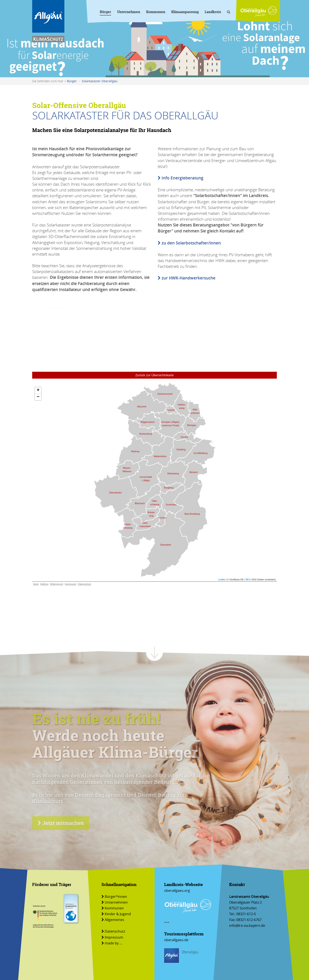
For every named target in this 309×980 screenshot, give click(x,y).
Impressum (112, 937)
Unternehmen (129, 12)
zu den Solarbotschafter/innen (189, 243)
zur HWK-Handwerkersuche (187, 278)
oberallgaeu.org (177, 890)
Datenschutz (113, 931)
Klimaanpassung (185, 12)
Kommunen (156, 12)
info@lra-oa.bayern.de (247, 925)
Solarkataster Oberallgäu (100, 81)
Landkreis (213, 12)
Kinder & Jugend (116, 914)
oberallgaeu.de (176, 940)
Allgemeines (113, 920)
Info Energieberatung (181, 178)
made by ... (112, 943)
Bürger (105, 12)
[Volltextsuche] (229, 13)
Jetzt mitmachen (61, 823)
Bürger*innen (114, 897)
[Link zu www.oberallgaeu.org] (259, 11)
